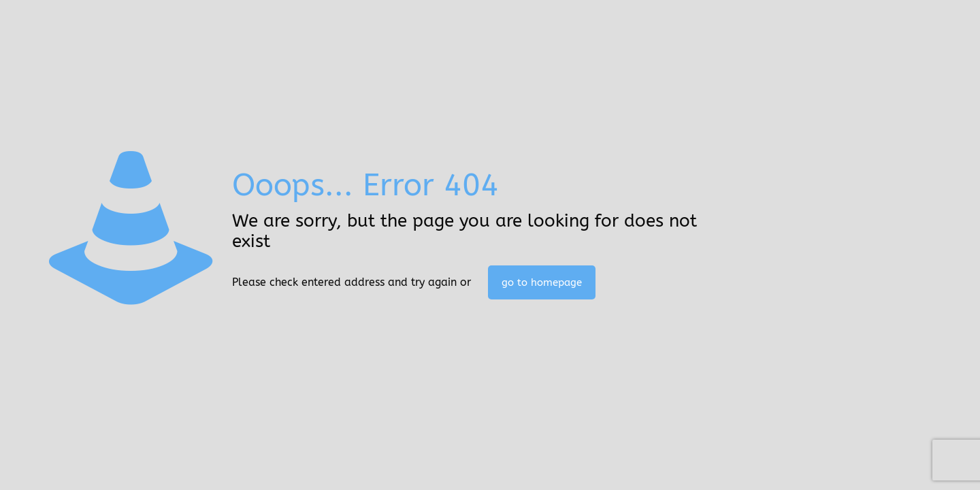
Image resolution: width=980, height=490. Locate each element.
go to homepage (542, 282)
